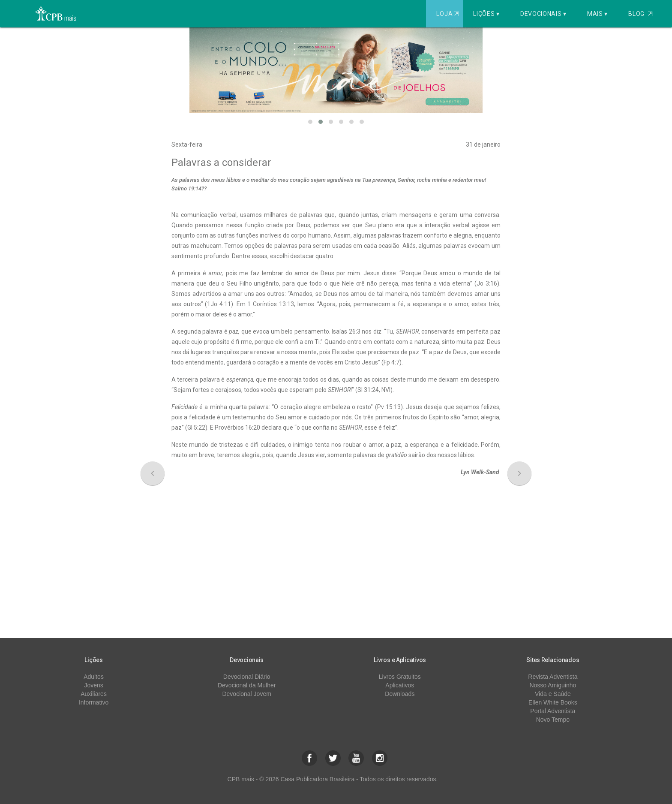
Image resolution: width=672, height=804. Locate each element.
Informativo (94, 702)
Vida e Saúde (553, 694)
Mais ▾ (597, 14)
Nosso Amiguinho (553, 685)
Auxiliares (94, 694)
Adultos (94, 677)
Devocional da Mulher (247, 685)
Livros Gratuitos (400, 677)
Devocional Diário (247, 677)
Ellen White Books (553, 702)
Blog (640, 14)
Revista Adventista (553, 677)
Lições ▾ (486, 14)
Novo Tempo (553, 720)
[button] (310, 122)
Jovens (93, 685)
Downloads (400, 694)
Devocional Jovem (246, 694)
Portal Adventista (553, 711)
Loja (448, 14)
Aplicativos (400, 685)
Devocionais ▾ (543, 14)
